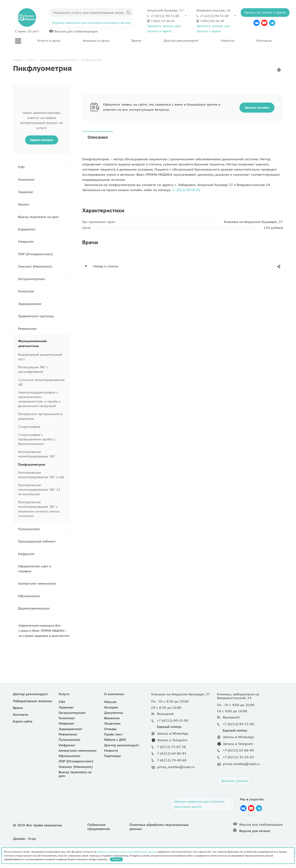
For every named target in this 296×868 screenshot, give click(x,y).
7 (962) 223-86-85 (163, 21)
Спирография (29, 427)
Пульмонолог (44, 529)
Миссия (110, 702)
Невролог (44, 242)
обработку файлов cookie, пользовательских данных (127, 852)
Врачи (136, 40)
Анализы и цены (96, 40)
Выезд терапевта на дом (44, 217)
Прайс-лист (113, 734)
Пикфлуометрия (32, 464)
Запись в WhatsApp (173, 733)
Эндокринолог (44, 304)
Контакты (264, 40)
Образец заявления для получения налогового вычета (91, 23)
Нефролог (44, 554)
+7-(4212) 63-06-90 (238, 750)
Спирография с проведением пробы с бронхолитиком (37, 439)
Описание (98, 137)
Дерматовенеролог (44, 608)
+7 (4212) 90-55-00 (186, 190)
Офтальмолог (44, 596)
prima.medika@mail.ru (241, 764)
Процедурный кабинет (44, 541)
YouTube (264, 23)
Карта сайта (23, 721)
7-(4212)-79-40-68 (172, 760)
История (111, 707)
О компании (114, 694)
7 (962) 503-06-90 (212, 21)
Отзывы (110, 729)
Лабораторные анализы (32, 701)
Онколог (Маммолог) (44, 266)
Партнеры (112, 756)
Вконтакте (257, 23)
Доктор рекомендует (181, 40)
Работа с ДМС (115, 740)
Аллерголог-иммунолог (44, 583)
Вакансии (112, 718)
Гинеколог (44, 179)
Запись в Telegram (172, 740)
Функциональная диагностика (44, 343)
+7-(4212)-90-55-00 (165, 16)
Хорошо (116, 859)
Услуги (64, 694)
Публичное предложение (99, 827)
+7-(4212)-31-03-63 (238, 757)
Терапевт (44, 192)
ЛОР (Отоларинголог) (44, 254)
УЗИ (44, 167)
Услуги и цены (49, 40)
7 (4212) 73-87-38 (171, 747)
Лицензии (112, 723)
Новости (228, 40)
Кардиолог (44, 229)
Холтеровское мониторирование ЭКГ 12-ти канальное (40, 489)
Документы (114, 713)
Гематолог (44, 291)
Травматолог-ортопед (44, 316)
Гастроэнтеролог (44, 279)
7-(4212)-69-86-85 (172, 753)
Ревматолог (44, 329)
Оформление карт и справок (44, 569)
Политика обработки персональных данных (159, 827)
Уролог (44, 204)
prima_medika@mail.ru (176, 767)
